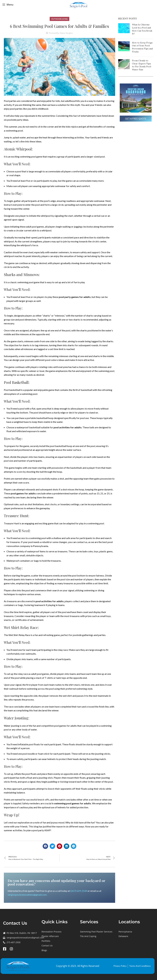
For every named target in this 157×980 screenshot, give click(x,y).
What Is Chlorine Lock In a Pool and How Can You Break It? (142, 29)
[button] (45, 846)
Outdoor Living (59, 19)
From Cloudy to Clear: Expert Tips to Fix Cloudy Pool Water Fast (142, 65)
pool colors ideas (55, 360)
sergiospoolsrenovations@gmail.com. (27, 895)
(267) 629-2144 (79, 891)
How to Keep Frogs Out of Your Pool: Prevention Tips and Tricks (142, 47)
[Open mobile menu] (8, 5)
